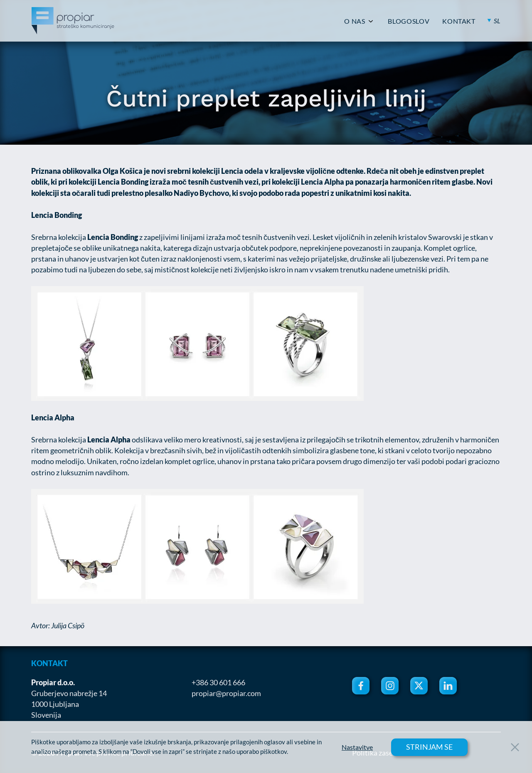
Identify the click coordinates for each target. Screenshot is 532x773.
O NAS (355, 21)
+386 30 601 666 (218, 682)
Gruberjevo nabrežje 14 (69, 693)
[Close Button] (515, 747)
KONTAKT (459, 21)
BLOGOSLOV (409, 21)
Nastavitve (357, 747)
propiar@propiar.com (226, 693)
